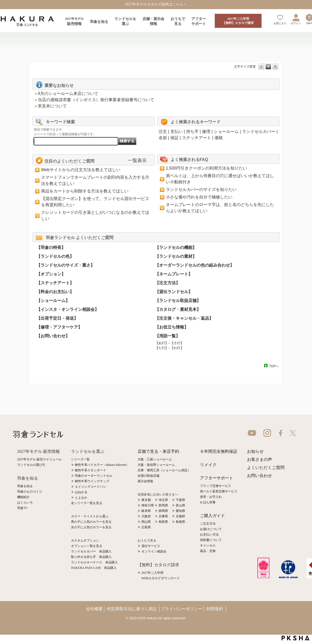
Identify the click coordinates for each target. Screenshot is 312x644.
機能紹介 (23, 497)
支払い (177, 131)
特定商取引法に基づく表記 (132, 609)
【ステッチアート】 (55, 283)
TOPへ (274, 366)
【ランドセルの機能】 (176, 247)
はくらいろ (25, 503)
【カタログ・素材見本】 (178, 309)
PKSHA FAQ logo (295, 638)
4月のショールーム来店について (68, 94)
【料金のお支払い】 (55, 292)
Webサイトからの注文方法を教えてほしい (81, 170)
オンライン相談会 (154, 551)
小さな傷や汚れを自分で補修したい (199, 197)
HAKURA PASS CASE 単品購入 (94, 568)
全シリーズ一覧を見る (87, 503)
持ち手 (192, 131)
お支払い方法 (209, 534)
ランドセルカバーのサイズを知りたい (201, 189)
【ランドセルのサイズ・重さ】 (66, 265)
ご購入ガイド (212, 516)
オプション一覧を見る (87, 546)
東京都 (146, 500)
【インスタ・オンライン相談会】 (68, 309)
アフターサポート (217, 478)
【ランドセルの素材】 (176, 256)
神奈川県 (148, 505)
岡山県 (146, 522)
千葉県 (180, 500)
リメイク (208, 465)
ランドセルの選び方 (31, 465)
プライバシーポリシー (181, 609)
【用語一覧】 (167, 336)
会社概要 (94, 609)
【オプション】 (51, 274)
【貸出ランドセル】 (174, 292)
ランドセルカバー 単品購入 (91, 551)
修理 (206, 131)
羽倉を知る (25, 486)
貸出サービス (151, 546)
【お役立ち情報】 (172, 327)
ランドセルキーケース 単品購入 (94, 562)
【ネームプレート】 (174, 274)
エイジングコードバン (90, 487)
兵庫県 (163, 516)
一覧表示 (137, 160)
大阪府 (146, 516)
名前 (163, 138)
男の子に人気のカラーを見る (91, 522)
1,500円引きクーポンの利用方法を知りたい (206, 168)
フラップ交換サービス (216, 486)
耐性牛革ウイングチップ (92, 481)
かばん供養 (208, 502)
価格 (219, 138)
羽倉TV (22, 508)
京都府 (180, 516)
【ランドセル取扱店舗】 (178, 301)
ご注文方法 (208, 524)
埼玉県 (163, 500)
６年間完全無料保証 (219, 451)
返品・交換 (208, 551)
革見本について (52, 106)
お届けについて (211, 529)
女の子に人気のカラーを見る (91, 527)
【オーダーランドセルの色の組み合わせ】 (194, 265)
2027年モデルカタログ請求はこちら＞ (156, 4)
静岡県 (163, 511)
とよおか (81, 498)
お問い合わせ (259, 476)
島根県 (180, 522)
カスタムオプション (85, 540)
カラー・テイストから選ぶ (90, 516)
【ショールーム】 (53, 301)
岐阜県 (146, 511)
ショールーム (226, 131)
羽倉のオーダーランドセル (94, 476)
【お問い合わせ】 (53, 336)
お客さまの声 (259, 459)
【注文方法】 (167, 283)
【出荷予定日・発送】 (57, 318)
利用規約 (215, 609)
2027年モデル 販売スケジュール (39, 459)
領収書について (211, 540)
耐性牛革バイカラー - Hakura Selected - (101, 465)
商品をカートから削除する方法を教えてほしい (85, 191)
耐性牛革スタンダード (90, 470)
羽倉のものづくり (30, 492)
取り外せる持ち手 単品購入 (91, 557)
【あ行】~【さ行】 (169, 343)
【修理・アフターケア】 (59, 327)
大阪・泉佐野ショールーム (156, 465)
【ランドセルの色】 (55, 256)
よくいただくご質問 (266, 468)
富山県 (180, 505)
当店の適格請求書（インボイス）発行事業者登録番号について (96, 100)
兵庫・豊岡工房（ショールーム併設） (164, 470)
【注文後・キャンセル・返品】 (184, 318)
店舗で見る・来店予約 (158, 451)
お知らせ (255, 451)
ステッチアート (197, 138)
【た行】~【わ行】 (169, 348)
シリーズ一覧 (80, 459)
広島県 (146, 527)
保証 (174, 138)
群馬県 (163, 505)
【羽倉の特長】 (51, 247)
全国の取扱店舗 (148, 476)
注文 (163, 131)
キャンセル (208, 545)
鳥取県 (163, 522)
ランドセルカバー (259, 131)
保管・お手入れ (211, 497)
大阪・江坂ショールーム (155, 459)
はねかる (81, 492)
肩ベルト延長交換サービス (219, 491)
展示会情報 (145, 481)
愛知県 (180, 511)
